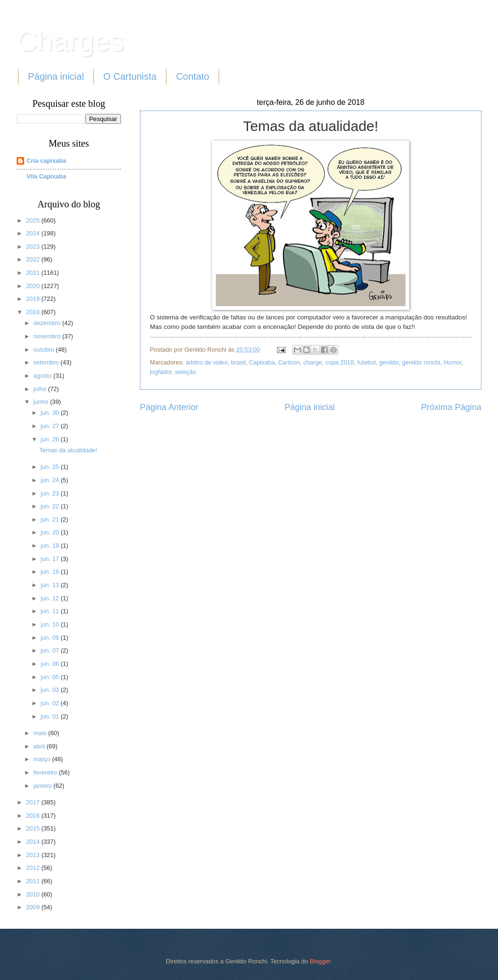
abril (40, 746)
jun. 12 (51, 598)
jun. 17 (51, 559)
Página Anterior (169, 407)
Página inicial (56, 76)
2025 (34, 220)
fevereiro (46, 772)
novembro (48, 336)
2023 (34, 247)
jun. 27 (51, 426)
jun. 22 (51, 506)
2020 (34, 286)
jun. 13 (51, 585)
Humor (452, 362)
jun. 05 (51, 677)
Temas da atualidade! (68, 450)
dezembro (48, 323)
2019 (34, 299)
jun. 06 (51, 664)
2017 (34, 802)
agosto (43, 376)
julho (41, 389)
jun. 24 (51, 480)
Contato (193, 76)
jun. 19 (51, 546)
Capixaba (262, 362)
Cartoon (289, 362)
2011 (34, 881)
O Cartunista (130, 76)
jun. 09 (51, 638)
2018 (34, 312)
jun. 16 (51, 572)
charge (313, 362)
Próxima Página (451, 407)
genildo (389, 362)
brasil (238, 362)
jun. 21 (51, 519)
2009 (34, 907)
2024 (34, 233)
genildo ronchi (421, 362)
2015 (34, 828)
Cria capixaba (46, 161)
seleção (185, 372)
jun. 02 (51, 703)
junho (41, 402)
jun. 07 (51, 650)
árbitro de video (207, 362)
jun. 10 (51, 624)
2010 (34, 894)
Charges (70, 41)
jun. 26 (51, 439)
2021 (34, 273)
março (42, 759)
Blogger (320, 961)
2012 (34, 868)
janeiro (43, 786)
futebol (366, 362)
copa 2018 (340, 362)
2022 (34, 259)
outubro (44, 350)
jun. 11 (51, 611)
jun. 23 (51, 493)
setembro (47, 362)
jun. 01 (51, 716)
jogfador (161, 372)
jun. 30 (51, 413)
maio (41, 733)
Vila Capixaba (46, 176)
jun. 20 (51, 532)
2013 (34, 855)
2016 (34, 816)
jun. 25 (51, 467)
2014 (34, 842)
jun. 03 (51, 690)
